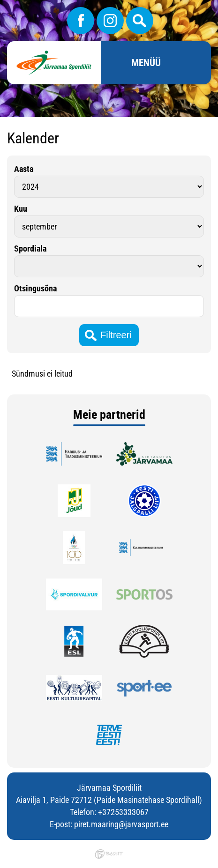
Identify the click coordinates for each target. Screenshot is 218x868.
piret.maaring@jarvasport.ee (121, 824)
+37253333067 (123, 812)
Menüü (146, 63)
